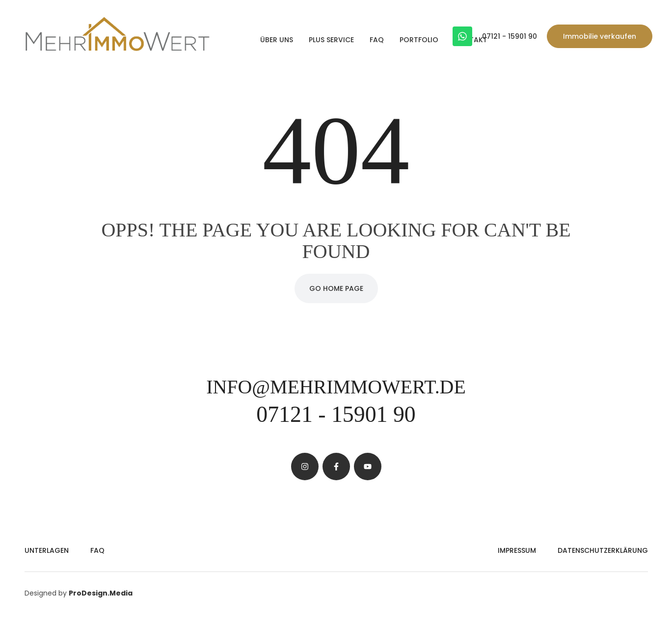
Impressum (517, 550)
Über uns (277, 40)
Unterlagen (47, 550)
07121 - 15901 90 (510, 36)
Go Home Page (336, 288)
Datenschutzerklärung (603, 550)
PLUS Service (331, 40)
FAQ (377, 40)
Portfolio (419, 40)
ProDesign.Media (101, 593)
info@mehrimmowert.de (336, 387)
